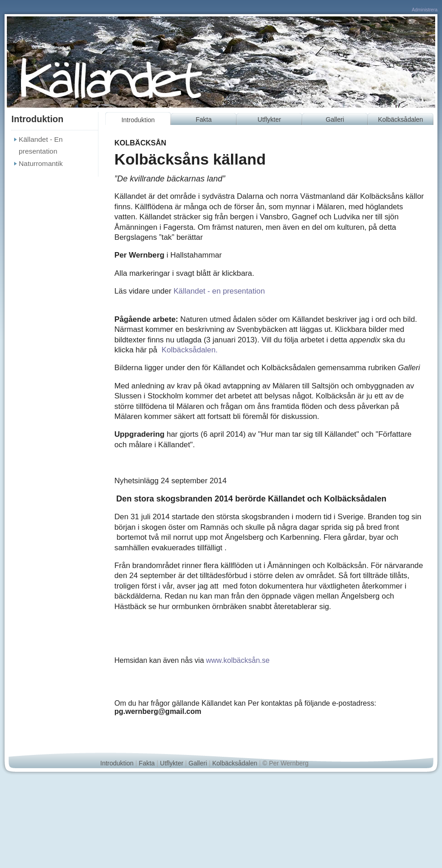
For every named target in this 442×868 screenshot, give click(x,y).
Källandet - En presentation (41, 145)
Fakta (203, 119)
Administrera (425, 10)
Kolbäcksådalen (401, 119)
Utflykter (269, 119)
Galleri (335, 119)
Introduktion (138, 120)
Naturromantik (41, 163)
